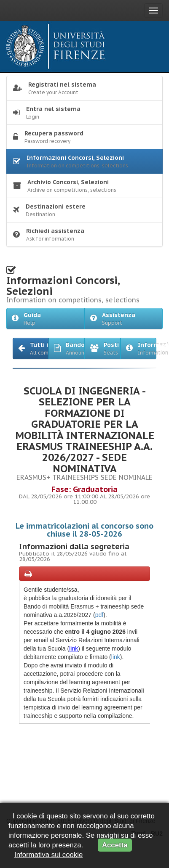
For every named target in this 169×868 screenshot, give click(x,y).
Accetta (115, 845)
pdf (99, 615)
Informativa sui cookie (48, 855)
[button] (31, 348)
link (74, 648)
